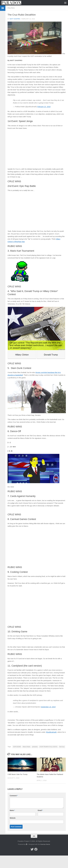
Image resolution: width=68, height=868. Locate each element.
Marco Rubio (26, 747)
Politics (11, 8)
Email (40, 810)
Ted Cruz (62, 747)
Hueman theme (45, 844)
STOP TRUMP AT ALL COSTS (48, 747)
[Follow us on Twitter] (32, 849)
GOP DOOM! (17, 747)
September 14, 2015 (48, 707)
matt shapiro (15, 19)
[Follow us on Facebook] (36, 849)
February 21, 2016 (44, 107)
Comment (14, 796)
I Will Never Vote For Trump (17, 774)
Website (13, 818)
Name (12, 810)
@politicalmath (51, 732)
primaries (35, 747)
